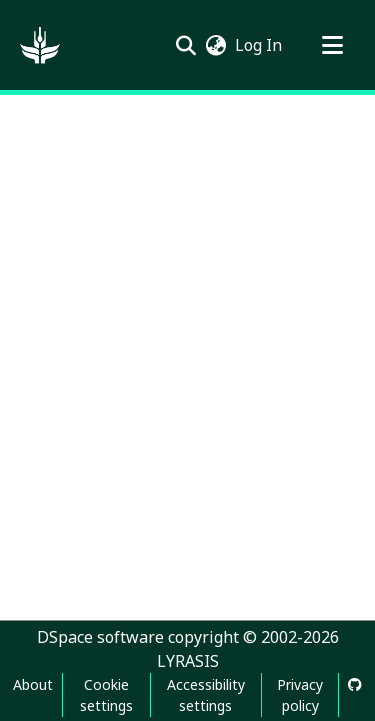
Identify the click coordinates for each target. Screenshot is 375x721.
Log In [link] (259, 45)
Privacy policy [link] (300, 695)
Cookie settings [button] (106, 695)
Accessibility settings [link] (206, 695)
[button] (40, 45)
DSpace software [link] (100, 637)
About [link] (33, 684)
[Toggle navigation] (332, 45)
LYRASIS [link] (188, 661)
